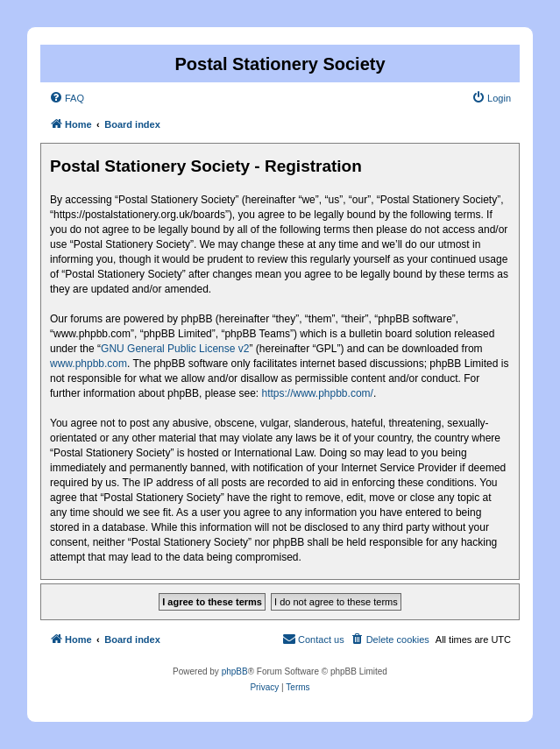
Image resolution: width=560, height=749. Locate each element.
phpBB (235, 671)
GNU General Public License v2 (175, 349)
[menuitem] (67, 98)
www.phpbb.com (89, 364)
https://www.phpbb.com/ (317, 393)
